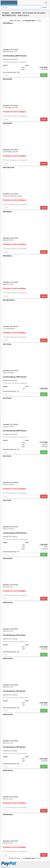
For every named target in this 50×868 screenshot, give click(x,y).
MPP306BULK (8, 212)
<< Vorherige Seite (29, 20)
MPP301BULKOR (9, 168)
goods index (5, 867)
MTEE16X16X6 (8, 558)
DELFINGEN (16, 13)
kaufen (44, 75)
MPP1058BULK (8, 23)
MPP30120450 (8, 79)
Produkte (6, 13)
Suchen (45, 7)
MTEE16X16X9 (8, 770)
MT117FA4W (7, 344)
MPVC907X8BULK (9, 300)
